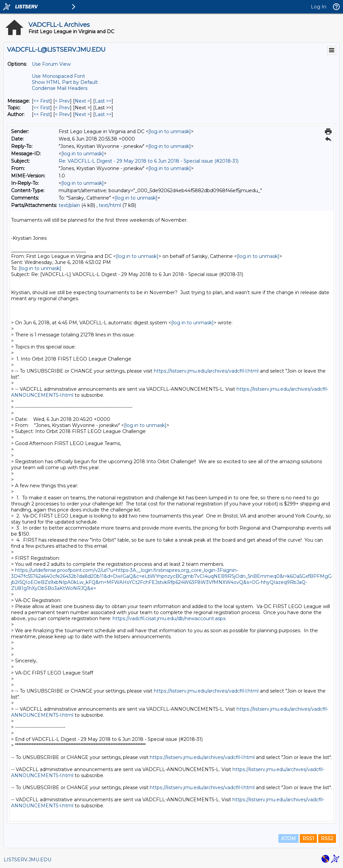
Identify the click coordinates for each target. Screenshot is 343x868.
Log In (319, 7)
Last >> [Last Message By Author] (103, 114)
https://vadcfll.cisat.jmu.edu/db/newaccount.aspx (169, 618)
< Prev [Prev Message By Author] (62, 114)
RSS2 (327, 838)
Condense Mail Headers (60, 88)
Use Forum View (51, 64)
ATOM (288, 838)
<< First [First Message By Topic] (42, 108)
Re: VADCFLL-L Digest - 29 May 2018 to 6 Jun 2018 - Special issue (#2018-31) (149, 161)
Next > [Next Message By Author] (82, 114)
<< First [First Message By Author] (42, 114)
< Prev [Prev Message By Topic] (62, 108)
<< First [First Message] (42, 101)
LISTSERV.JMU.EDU (27, 860)
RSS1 (308, 838)
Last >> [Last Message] (103, 101)
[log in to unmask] (170, 131)
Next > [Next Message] (82, 101)
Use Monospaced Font (58, 76)
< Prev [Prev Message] (62, 101)
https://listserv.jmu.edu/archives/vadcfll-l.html (206, 371)
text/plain (69, 205)
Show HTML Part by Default (65, 82)
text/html (110, 205)
